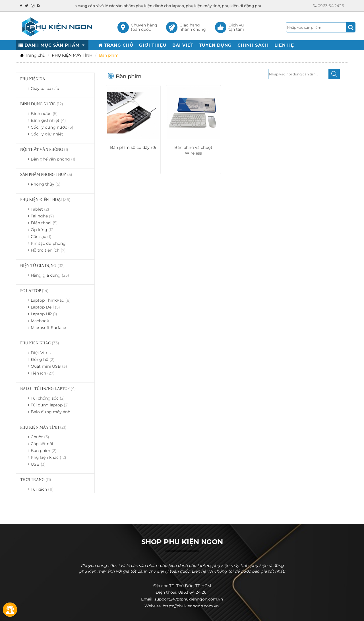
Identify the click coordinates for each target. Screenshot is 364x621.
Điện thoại (44, 223)
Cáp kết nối (42, 444)
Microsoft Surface (48, 328)
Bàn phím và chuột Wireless (193, 150)
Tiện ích (43, 373)
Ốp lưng (43, 230)
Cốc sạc (41, 237)
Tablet (40, 209)
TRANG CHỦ (116, 45)
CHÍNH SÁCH (253, 45)
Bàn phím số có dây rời (133, 147)
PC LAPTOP (34, 291)
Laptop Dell (45, 307)
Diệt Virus (41, 353)
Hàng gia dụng (50, 275)
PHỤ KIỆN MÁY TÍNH (72, 55)
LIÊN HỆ (284, 45)
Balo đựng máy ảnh (50, 412)
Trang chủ (33, 55)
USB (38, 464)
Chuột (40, 437)
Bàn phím (44, 451)
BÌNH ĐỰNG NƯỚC (42, 104)
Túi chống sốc (48, 398)
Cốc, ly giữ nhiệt (47, 134)
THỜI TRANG (36, 480)
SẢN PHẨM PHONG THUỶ (46, 174)
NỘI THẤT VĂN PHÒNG (44, 149)
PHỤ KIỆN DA (33, 79)
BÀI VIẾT (183, 45)
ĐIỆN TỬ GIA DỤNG (43, 266)
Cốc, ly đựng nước (52, 127)
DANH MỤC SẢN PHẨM (52, 45)
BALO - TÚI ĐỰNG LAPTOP (48, 388)
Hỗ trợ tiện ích (48, 250)
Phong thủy (46, 184)
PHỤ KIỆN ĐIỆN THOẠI (45, 200)
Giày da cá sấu (45, 89)
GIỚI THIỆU (153, 45)
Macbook (40, 321)
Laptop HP (44, 314)
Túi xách (42, 489)
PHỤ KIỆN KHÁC (40, 343)
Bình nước (44, 114)
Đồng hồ (43, 359)
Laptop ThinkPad (51, 300)
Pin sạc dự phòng (48, 243)
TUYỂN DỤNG (215, 45)
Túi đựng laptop (50, 405)
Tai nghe (42, 216)
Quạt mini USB (49, 366)
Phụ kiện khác (48, 457)
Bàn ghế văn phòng (53, 159)
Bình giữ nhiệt (48, 120)
